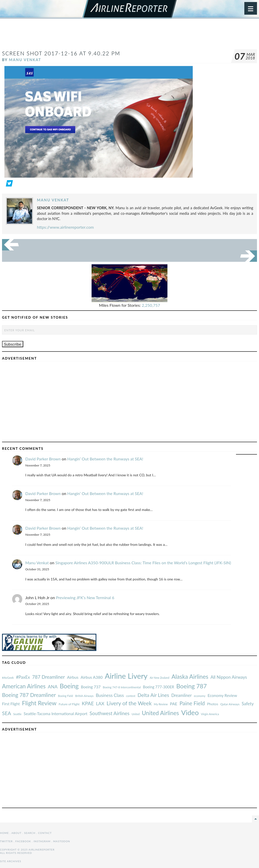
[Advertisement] (129, 36)
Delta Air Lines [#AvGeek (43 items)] (153, 695)
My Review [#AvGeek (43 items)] (161, 704)
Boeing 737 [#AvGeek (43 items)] (91, 687)
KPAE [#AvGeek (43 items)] (88, 703)
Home (4, 833)
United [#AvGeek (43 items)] (136, 714)
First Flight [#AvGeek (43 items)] (11, 704)
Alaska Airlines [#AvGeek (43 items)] (190, 676)
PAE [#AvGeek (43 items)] (174, 704)
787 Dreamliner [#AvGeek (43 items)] (48, 677)
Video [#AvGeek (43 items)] (190, 712)
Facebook (23, 841)
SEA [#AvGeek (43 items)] (7, 713)
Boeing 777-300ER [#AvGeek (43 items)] (158, 687)
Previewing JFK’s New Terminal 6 (85, 597)
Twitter (6, 841)
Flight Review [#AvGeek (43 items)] (39, 703)
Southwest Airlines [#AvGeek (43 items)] (110, 713)
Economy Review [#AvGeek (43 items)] (222, 695)
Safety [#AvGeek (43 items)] (248, 704)
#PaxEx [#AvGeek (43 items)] (23, 677)
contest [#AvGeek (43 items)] (131, 696)
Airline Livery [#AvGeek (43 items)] (126, 676)
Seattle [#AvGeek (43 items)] (17, 714)
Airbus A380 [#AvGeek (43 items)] (92, 677)
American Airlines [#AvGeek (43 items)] (24, 686)
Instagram (42, 841)
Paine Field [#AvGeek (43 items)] (192, 703)
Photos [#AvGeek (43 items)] (212, 704)
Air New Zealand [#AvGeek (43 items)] (159, 678)
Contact (45, 833)
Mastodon (62, 841)
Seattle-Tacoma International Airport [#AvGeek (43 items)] (56, 713)
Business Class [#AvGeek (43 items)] (110, 695)
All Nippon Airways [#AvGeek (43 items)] (229, 677)
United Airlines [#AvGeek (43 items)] (160, 713)
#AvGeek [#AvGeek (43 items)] (8, 678)
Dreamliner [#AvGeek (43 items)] (181, 695)
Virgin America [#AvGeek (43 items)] (210, 714)
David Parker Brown (43, 459)
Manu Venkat (25, 60)
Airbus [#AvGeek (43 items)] (73, 677)
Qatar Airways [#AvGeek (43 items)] (230, 704)
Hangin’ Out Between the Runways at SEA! (105, 459)
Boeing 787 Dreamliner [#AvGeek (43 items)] (29, 695)
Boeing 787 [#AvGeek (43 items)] (191, 686)
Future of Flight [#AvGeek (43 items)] (69, 704)
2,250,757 (151, 305)
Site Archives (11, 861)
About (16, 833)
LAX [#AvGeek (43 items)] (100, 703)
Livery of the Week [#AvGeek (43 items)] (129, 703)
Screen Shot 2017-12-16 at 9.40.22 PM (61, 53)
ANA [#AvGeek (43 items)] (53, 687)
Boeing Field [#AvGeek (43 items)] (65, 696)
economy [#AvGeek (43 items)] (200, 696)
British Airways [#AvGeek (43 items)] (84, 696)
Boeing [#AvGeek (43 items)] (69, 686)
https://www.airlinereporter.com (65, 227)
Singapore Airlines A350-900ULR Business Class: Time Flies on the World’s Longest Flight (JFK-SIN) (143, 563)
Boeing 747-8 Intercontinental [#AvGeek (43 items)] (122, 687)
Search (30, 833)
